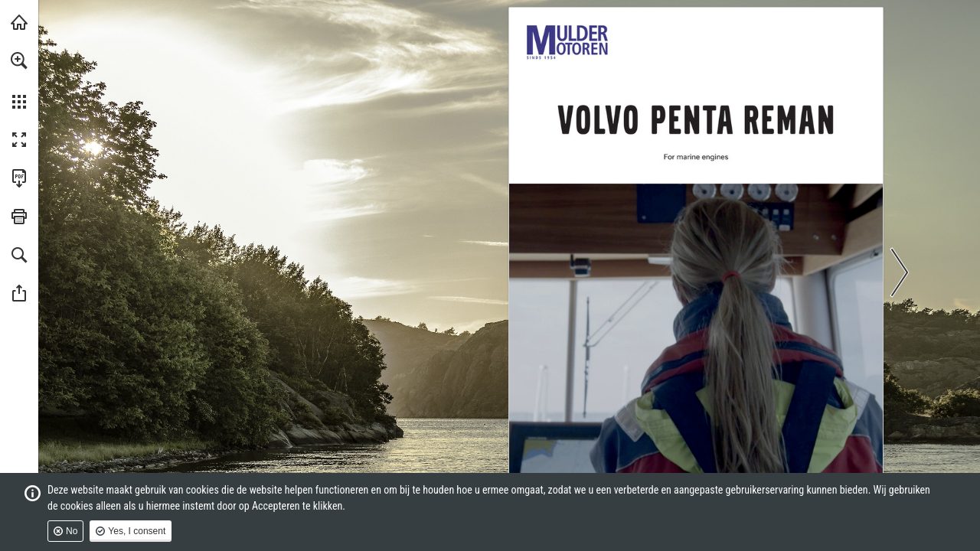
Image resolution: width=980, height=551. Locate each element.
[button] (19, 60)
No (72, 531)
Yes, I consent (137, 531)
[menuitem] (19, 80)
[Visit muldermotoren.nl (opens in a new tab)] (19, 22)
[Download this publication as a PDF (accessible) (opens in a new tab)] (19, 178)
